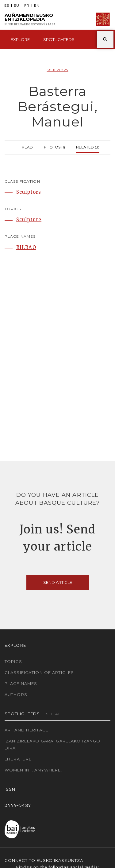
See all (55, 714)
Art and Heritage (27, 730)
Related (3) (88, 146)
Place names (21, 683)
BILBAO (26, 247)
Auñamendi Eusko (30, 19)
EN (37, 6)
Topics (13, 661)
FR (27, 6)
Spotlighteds (59, 39)
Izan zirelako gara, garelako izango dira (52, 744)
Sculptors (57, 70)
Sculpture (29, 220)
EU (17, 6)
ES (7, 6)
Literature (18, 759)
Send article (58, 582)
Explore (20, 39)
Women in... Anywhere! (33, 770)
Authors (16, 694)
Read (27, 146)
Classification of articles (39, 672)
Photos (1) (54, 146)
